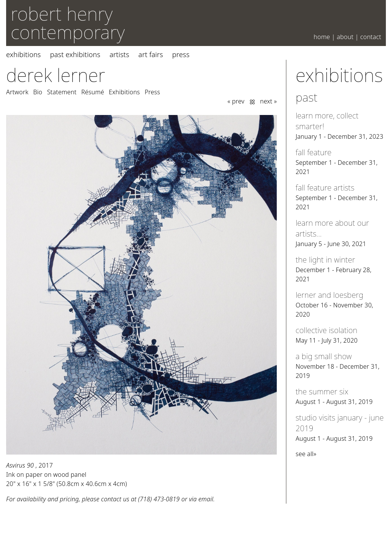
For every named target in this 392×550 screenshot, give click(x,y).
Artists (119, 54)
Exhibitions (24, 54)
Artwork (17, 92)
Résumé (93, 92)
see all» (306, 454)
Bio (38, 92)
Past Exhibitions (75, 54)
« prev (236, 101)
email (206, 499)
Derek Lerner (56, 75)
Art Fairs (151, 54)
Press (181, 54)
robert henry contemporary (68, 23)
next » (268, 101)
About (345, 37)
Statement (62, 92)
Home (322, 37)
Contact (371, 37)
